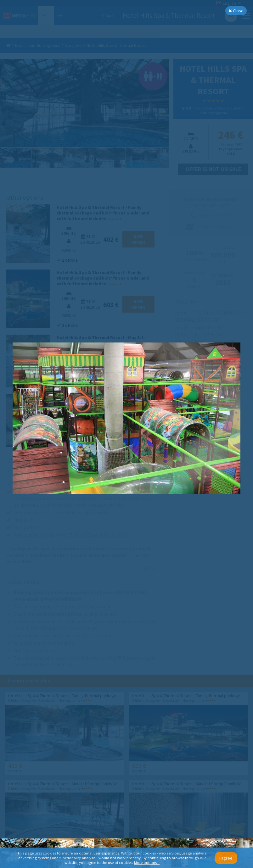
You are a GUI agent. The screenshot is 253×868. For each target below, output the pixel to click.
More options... (147, 862)
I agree (226, 858)
